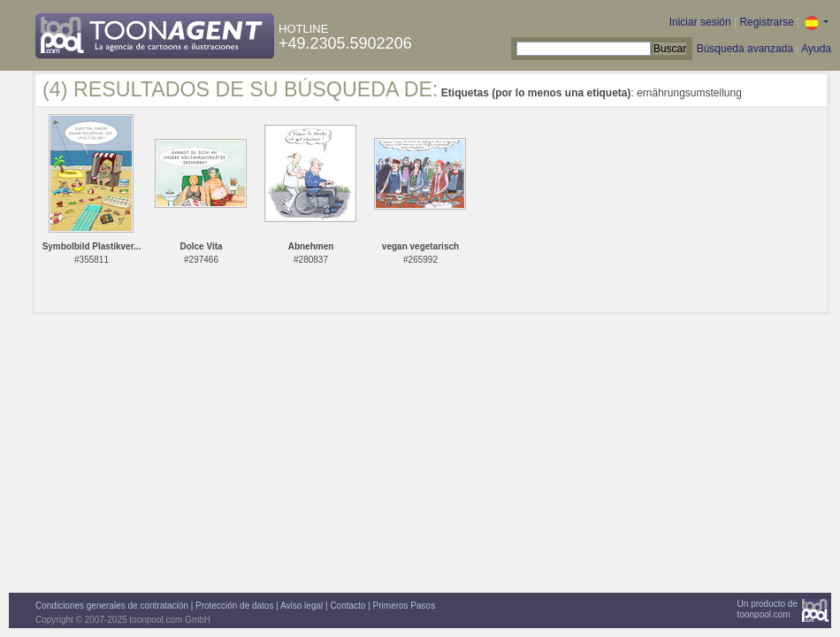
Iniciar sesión (700, 22)
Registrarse (766, 22)
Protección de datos (234, 606)
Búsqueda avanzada (745, 49)
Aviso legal (302, 606)
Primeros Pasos (405, 606)
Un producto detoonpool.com (767, 609)
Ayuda (816, 49)
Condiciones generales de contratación (112, 606)
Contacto (347, 606)
